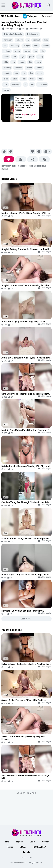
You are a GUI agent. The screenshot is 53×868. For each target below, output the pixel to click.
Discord (47, 16)
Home (6, 842)
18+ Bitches (11, 16)
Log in (33, 842)
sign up (33, 115)
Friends (26, 852)
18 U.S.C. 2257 (39, 847)
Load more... (26, 619)
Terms (10, 847)
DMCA (23, 847)
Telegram (31, 16)
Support (46, 842)
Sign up (19, 842)
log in (24, 115)
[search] (48, 5)
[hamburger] (3, 5)
